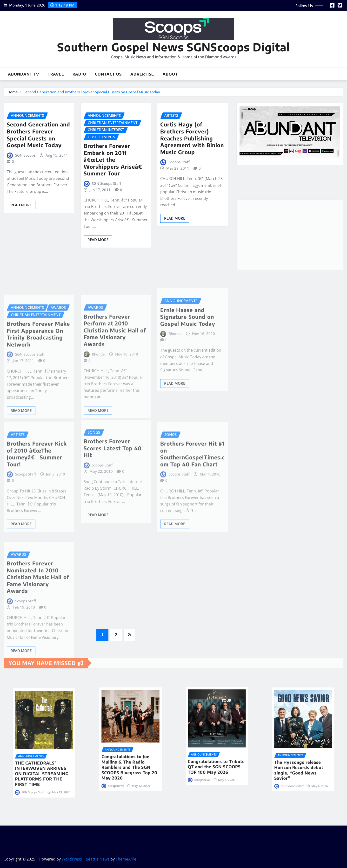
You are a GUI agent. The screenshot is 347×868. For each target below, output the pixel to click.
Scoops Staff (179, 162)
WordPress (72, 859)
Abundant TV (23, 74)
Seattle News (98, 859)
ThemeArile (126, 859)
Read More (21, 205)
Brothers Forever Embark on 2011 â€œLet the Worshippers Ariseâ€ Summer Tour (114, 160)
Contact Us (108, 74)
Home (13, 92)
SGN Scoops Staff (106, 183)
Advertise (142, 74)
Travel (56, 74)
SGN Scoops (25, 155)
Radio (79, 74)
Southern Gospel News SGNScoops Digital (173, 47)
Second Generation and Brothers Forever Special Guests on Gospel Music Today (92, 92)
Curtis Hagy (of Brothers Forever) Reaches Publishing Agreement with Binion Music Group (192, 138)
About (170, 74)
